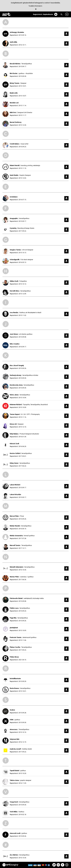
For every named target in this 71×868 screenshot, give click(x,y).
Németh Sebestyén (17, 567)
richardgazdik (15, 260)
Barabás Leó (14, 103)
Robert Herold (15, 165)
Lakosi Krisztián (15, 494)
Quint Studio (14, 175)
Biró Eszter (14, 73)
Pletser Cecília (15, 647)
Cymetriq (13, 228)
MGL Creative (15, 344)
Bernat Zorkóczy (16, 122)
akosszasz (14, 729)
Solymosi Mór (15, 739)
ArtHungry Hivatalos (17, 32)
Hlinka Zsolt (14, 281)
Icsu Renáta (14, 313)
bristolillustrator (15, 679)
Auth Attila (13, 42)
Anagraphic (14, 218)
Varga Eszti (14, 802)
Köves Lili (13, 424)
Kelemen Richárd (16, 405)
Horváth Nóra (15, 291)
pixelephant (14, 628)
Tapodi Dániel (15, 771)
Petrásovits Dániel (16, 598)
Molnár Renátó (15, 526)
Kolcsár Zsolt (14, 444)
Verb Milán (14, 812)
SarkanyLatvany (16, 375)
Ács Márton (14, 855)
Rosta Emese (15, 688)
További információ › (36, 6)
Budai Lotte (14, 93)
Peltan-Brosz (14, 657)
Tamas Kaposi (15, 414)
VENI (12, 720)
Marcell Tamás (15, 545)
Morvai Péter (14, 516)
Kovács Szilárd (15, 453)
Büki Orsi (13, 112)
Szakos (12, 710)
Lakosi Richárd (15, 485)
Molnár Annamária (16, 536)
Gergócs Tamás (15, 250)
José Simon (14, 334)
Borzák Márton (15, 64)
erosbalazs (14, 197)
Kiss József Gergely (17, 365)
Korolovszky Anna (16, 385)
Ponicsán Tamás (16, 637)
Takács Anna (15, 780)
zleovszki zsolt (15, 833)
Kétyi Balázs (14, 434)
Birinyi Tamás (15, 83)
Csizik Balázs (15, 144)
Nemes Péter (15, 577)
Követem (66, 34)
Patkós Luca (14, 608)
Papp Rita (13, 618)
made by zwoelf (15, 749)
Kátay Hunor (14, 463)
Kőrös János (14, 395)
